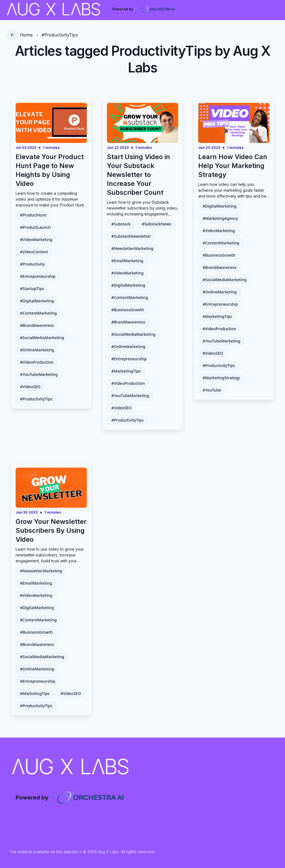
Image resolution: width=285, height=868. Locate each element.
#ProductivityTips (60, 35)
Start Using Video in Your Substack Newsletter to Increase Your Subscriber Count (138, 175)
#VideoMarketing (36, 240)
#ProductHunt (33, 215)
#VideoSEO (30, 387)
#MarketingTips (126, 371)
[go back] (12, 35)
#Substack (121, 224)
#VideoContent (34, 252)
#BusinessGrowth (128, 310)
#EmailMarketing (127, 261)
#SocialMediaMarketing (42, 338)
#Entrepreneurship (38, 276)
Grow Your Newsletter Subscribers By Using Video (51, 530)
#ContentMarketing (38, 313)
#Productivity (32, 264)
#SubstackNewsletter (131, 236)
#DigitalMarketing (37, 301)
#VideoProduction (37, 362)
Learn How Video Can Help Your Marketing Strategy (233, 166)
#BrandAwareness (37, 325)
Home (26, 35)
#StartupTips (32, 289)
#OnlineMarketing (37, 350)
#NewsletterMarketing (132, 248)
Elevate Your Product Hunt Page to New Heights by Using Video (50, 170)
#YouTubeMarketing (39, 374)
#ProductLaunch (35, 227)
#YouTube (212, 390)
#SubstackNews (156, 224)
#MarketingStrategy (221, 378)
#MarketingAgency (220, 218)
